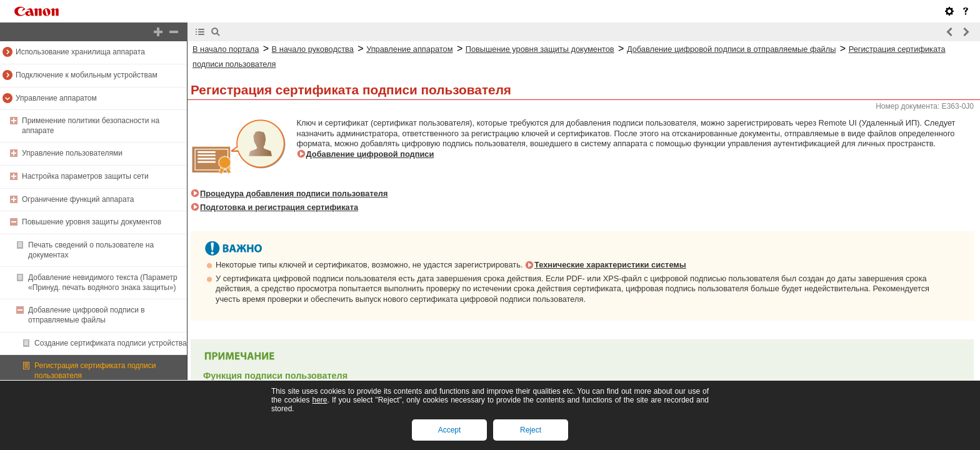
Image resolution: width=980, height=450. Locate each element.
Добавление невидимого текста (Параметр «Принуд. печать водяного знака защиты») (103, 282)
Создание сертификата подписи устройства (111, 343)
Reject (531, 430)
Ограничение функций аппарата (78, 199)
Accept (450, 430)
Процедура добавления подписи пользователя (294, 193)
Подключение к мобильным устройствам (87, 75)
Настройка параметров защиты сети (85, 176)
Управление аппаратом (56, 98)
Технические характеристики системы (610, 265)
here (319, 400)
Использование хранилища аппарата (80, 52)
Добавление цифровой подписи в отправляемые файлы (87, 315)
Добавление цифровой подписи (370, 154)
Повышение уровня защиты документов (92, 222)
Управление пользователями (72, 153)
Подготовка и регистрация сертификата (279, 207)
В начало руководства (313, 49)
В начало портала (226, 49)
